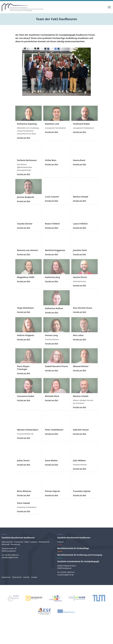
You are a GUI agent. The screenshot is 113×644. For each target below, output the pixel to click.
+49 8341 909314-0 (67, 572)
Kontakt (26, 577)
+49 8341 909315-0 (12, 555)
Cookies (34, 577)
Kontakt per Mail (24, 138)
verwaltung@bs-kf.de (10, 557)
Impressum (6, 577)
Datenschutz (17, 577)
